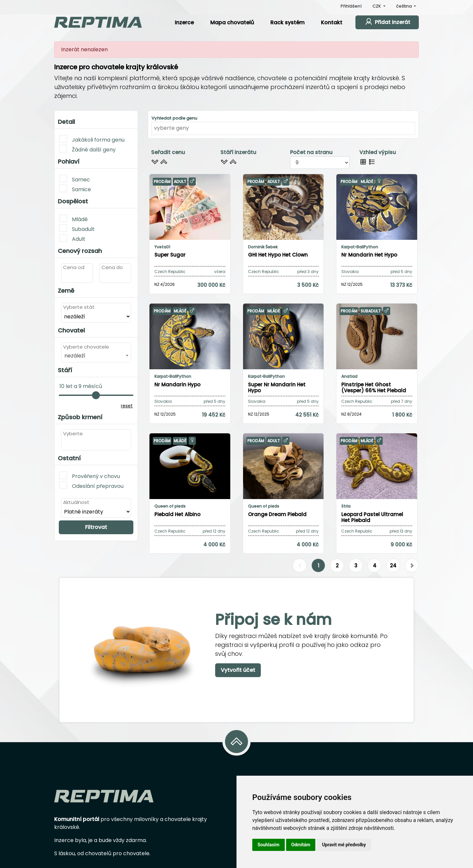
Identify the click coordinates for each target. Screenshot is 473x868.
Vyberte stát (79, 307)
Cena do (112, 267)
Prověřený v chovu (90, 476)
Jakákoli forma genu (92, 139)
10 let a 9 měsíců (81, 386)
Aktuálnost (76, 502)
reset (127, 406)
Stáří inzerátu (238, 152)
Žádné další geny (88, 149)
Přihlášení (351, 6)
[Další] (412, 566)
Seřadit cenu (168, 152)
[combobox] (96, 355)
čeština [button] (405, 6)
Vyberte (73, 434)
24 (393, 566)
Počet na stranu (311, 152)
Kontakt (332, 23)
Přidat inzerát (387, 22)
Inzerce (184, 23)
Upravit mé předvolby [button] (344, 845)
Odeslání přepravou (91, 486)
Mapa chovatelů (232, 23)
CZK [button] (377, 6)
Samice (75, 189)
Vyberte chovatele (86, 347)
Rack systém (287, 23)
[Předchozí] (300, 566)
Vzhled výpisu (378, 152)
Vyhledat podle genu (174, 118)
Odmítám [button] (301, 845)
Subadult (77, 229)
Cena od (74, 267)
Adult (72, 239)
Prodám (162, 182)
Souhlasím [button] (269, 845)
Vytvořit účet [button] (238, 670)
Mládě (74, 219)
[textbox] (65, 444)
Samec (75, 179)
